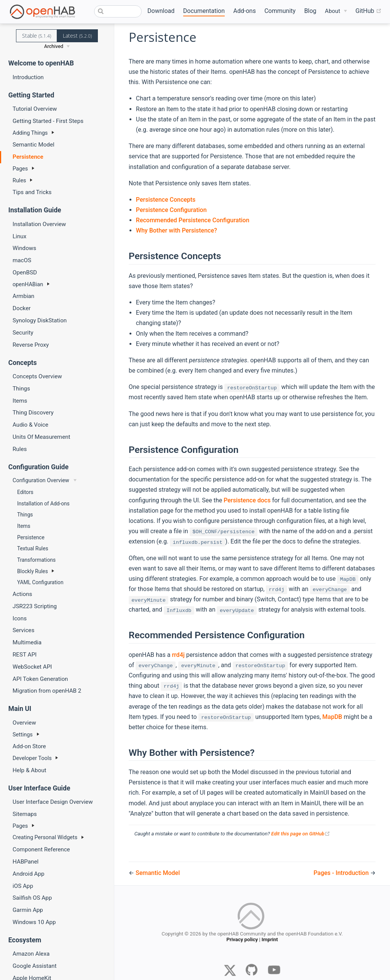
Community (280, 11)
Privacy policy (242, 941)
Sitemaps (25, 814)
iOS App (23, 886)
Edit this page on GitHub (301, 834)
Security (23, 333)
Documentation (204, 11)
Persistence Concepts (166, 200)
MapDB (332, 717)
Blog (310, 11)
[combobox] (118, 11)
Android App (29, 874)
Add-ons (245, 11)
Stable (37, 36)
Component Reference (41, 849)
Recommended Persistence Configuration (193, 220)
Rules (20, 449)
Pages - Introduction (342, 873)
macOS (22, 260)
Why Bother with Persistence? (177, 230)
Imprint (270, 941)
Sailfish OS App (32, 898)
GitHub (368, 11)
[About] (336, 11)
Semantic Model (34, 145)
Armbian (23, 296)
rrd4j (178, 655)
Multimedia (27, 642)
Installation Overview (39, 224)
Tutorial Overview (35, 109)
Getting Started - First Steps (48, 121)
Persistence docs (247, 500)
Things (21, 389)
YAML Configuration (40, 582)
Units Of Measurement (42, 437)
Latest (77, 36)
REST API (25, 655)
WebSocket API (32, 667)
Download (161, 11)
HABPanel (26, 862)
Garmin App (28, 910)
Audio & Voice (30, 425)
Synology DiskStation (40, 320)
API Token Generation (40, 679)
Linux (19, 236)
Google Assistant (34, 966)
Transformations (36, 560)
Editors (25, 492)
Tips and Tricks (32, 192)
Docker (22, 308)
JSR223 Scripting (35, 606)
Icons (20, 618)
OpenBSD (25, 272)
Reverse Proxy (31, 345)
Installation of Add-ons (43, 504)
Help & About (30, 770)
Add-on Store (29, 746)
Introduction (28, 77)
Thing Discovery (33, 413)
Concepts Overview (37, 376)
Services (23, 630)
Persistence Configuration (171, 210)
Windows (24, 248)
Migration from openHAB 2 (47, 691)
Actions (22, 594)
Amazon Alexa (31, 954)
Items (20, 401)
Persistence (28, 157)
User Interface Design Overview (53, 802)
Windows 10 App (34, 922)
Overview (24, 723)
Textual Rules (33, 548)
